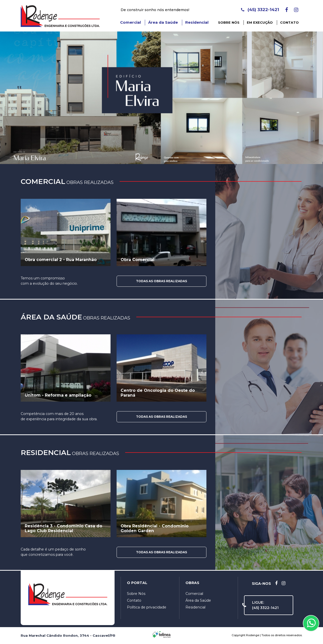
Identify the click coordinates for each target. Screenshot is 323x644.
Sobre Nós (229, 22)
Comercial (130, 22)
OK (293, 632)
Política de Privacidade (162, 630)
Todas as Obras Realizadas (161, 281)
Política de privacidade (147, 607)
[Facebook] (287, 10)
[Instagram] (296, 10)
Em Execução (260, 22)
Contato (289, 22)
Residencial (197, 22)
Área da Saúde (163, 22)
